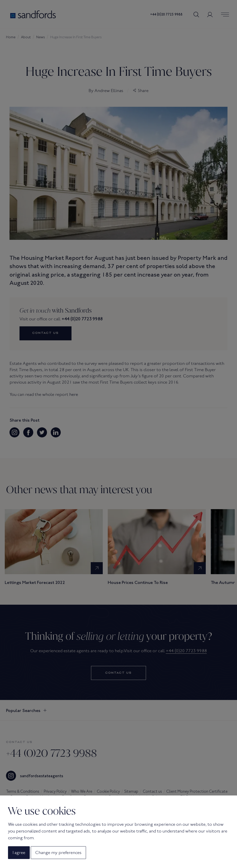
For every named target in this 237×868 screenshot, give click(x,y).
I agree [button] (19, 852)
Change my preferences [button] (58, 852)
